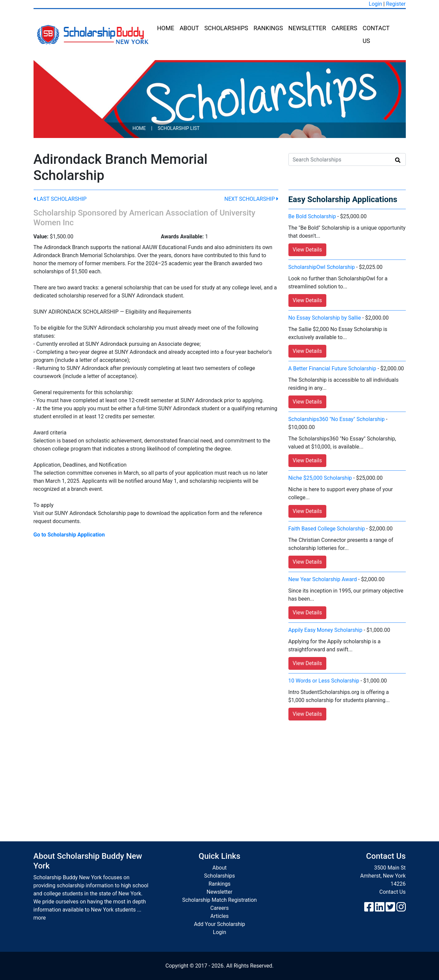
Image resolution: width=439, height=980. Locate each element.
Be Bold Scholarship (312, 216)
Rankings (268, 28)
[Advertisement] (220, 774)
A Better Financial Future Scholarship (332, 368)
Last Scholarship (60, 199)
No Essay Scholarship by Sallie (325, 318)
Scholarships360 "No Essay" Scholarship (337, 419)
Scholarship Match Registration (219, 900)
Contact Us (376, 34)
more (40, 918)
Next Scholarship (251, 199)
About (189, 28)
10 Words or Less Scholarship (324, 681)
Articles (219, 916)
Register (396, 4)
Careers (344, 28)
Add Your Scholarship (219, 924)
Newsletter (307, 28)
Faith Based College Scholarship (327, 529)
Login (375, 4)
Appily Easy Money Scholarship (325, 630)
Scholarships (226, 28)
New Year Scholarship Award (323, 579)
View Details (308, 250)
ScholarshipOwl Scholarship (322, 267)
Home (166, 28)
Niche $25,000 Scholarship (320, 478)
